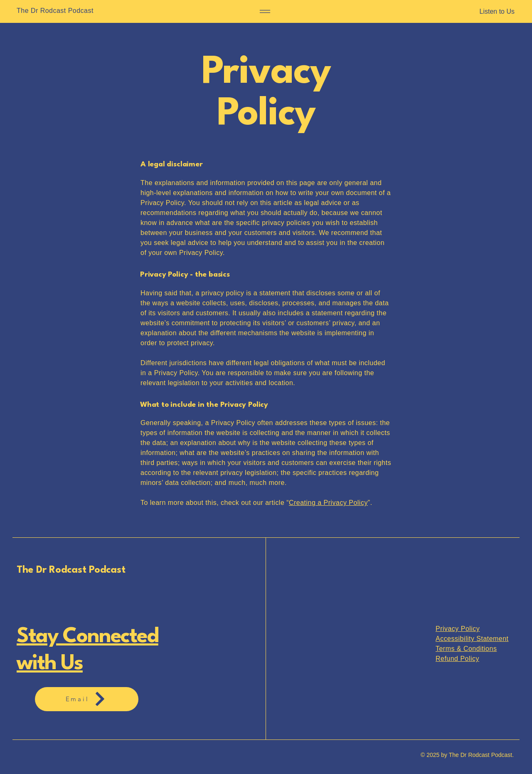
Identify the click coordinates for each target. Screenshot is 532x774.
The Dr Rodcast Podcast (71, 570)
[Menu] (265, 11)
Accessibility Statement (472, 639)
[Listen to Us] (472, 11)
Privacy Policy (458, 629)
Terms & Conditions (466, 649)
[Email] (87, 699)
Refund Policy (457, 659)
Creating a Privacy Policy (328, 503)
